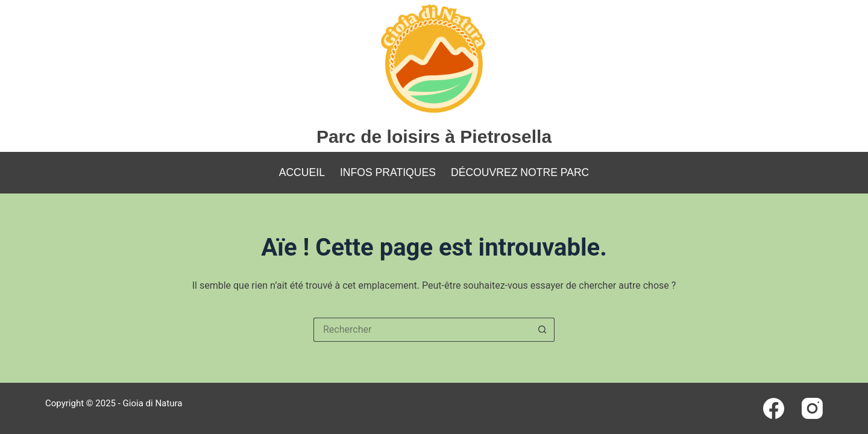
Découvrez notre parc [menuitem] (520, 172)
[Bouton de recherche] (542, 330)
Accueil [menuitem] (302, 172)
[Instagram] (812, 408)
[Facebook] (774, 408)
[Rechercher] (818, 173)
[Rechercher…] (422, 330)
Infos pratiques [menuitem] (388, 172)
